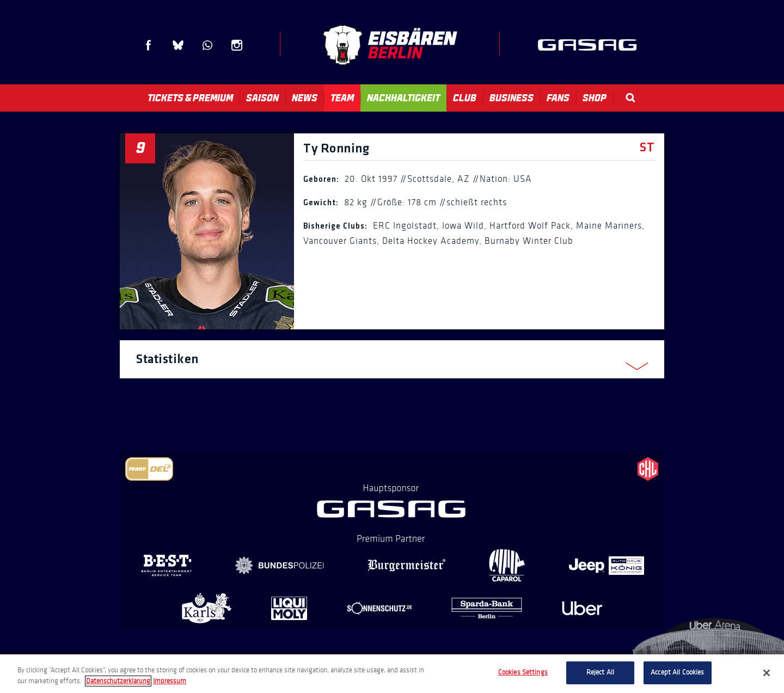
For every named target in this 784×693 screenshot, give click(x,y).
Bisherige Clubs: (335, 226)
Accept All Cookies (677, 672)
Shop (595, 98)
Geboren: (321, 180)
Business (512, 98)
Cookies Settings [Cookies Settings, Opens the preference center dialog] (523, 672)
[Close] (767, 673)
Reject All (600, 672)
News (305, 98)
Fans (558, 98)
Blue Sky (178, 45)
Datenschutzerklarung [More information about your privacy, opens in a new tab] (118, 681)
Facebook (149, 45)
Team (342, 98)
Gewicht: (321, 203)
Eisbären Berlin (390, 45)
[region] (392, 674)
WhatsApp (207, 45)
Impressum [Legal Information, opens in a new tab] (170, 681)
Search (630, 98)
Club (465, 98)
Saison (262, 98)
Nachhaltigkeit (403, 98)
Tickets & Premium (190, 98)
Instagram (237, 45)
